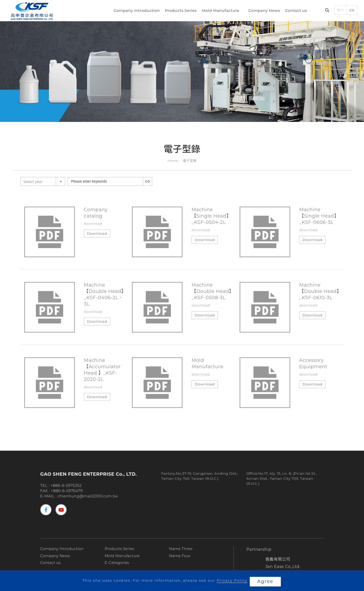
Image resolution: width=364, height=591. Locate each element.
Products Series (182, 11)
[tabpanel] (182, 67)
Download (97, 233)
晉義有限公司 (278, 559)
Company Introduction (138, 11)
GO (148, 181)
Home (173, 161)
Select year (33, 182)
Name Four (180, 556)
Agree (265, 581)
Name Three (181, 549)
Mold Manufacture (221, 11)
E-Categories (117, 563)
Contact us (297, 11)
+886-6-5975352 (66, 485)
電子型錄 (190, 161)
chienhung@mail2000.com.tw (88, 496)
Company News (265, 11)
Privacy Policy (231, 581)
